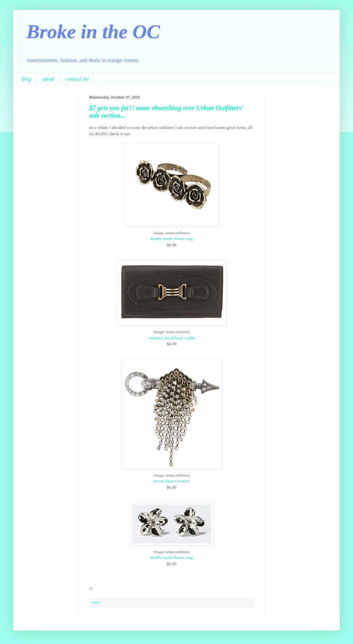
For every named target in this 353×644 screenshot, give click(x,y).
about (48, 79)
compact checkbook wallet (172, 338)
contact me (77, 79)
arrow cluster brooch (171, 481)
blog (26, 79)
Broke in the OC (93, 32)
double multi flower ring (171, 239)
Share (96, 602)
